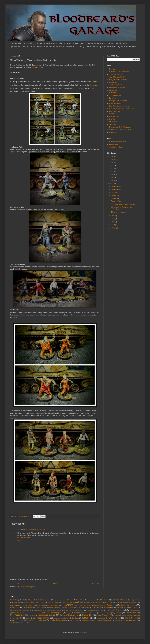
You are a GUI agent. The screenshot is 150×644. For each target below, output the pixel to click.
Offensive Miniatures (90, 613)
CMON (44, 602)
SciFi (20, 618)
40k (23, 600)
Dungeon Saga (114, 111)
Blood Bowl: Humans (118, 212)
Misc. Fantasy (114, 116)
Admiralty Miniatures (43, 600)
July (113, 216)
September (116, 195)
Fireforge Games (86, 605)
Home (55, 583)
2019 (112, 178)
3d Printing (14, 600)
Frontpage (113, 69)
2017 (112, 184)
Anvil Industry (69, 600)
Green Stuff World (69, 608)
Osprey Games (115, 613)
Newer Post (15, 583)
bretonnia (26, 602)
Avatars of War (91, 600)
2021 (112, 172)
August (114, 199)
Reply (19, 541)
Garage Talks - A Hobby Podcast (120, 130)
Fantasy (68, 605)
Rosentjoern (113, 144)
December (115, 186)
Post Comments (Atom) (28, 587)
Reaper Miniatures (103, 615)
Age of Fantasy (58, 600)
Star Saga (113, 124)
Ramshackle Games (46, 615)
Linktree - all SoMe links (117, 142)
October (115, 192)
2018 (112, 181)
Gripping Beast (82, 608)
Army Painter (80, 600)
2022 (112, 169)
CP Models (64, 602)
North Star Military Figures (52, 613)
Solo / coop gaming (41, 618)
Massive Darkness (135, 611)
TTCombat (19, 620)
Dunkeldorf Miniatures (52, 605)
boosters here (37, 67)
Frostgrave (113, 82)
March (114, 228)
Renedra (116, 615)
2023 (112, 166)
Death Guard (108, 602)
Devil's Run (119, 602)
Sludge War (113, 90)
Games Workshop (128, 605)
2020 (112, 175)
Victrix (71, 620)
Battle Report (104, 600)
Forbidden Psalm (99, 605)
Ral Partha (32, 615)
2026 (112, 157)
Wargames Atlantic (88, 620)
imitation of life (27, 611)
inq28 (46, 611)
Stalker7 (67, 618)
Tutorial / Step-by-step (37, 620)
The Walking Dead (116, 85)
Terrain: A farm (116, 201)
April (113, 225)
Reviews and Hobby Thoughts (120, 127)
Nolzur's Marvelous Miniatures (30, 613)
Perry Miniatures (132, 613)
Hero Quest (133, 608)
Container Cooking (116, 147)
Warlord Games (131, 620)
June (113, 219)
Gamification (114, 132)
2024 (112, 163)
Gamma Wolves (28, 608)
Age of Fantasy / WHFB (117, 77)
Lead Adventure (91, 611)
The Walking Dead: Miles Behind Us (124, 204)
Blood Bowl (113, 122)
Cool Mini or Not (54, 602)
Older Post (95, 583)
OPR (101, 613)
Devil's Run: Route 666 (117, 87)
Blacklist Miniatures (121, 600)
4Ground (31, 600)
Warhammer (119, 620)
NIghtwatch (16, 613)
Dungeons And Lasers (33, 605)
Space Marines (58, 618)
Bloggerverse (135, 600)
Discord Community (132, 602)
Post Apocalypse (17, 615)
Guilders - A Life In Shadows (119, 72)
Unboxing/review (58, 620)
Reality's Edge (87, 615)
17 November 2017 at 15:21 (36, 530)
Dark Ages (87, 602)
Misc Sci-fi (113, 119)
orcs (106, 613)
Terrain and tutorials (116, 74)
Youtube (13, 623)
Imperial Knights (38, 611)
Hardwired (122, 608)
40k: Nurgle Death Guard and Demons (123, 109)
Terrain (86, 618)
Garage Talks (40, 608)
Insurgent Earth (54, 611)
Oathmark (113, 93)
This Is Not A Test (115, 95)
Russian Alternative (127, 615)
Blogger (84, 632)
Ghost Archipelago (116, 103)
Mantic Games (116, 610)
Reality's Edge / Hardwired (118, 101)
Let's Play (100, 611)
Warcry (78, 620)
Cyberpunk (75, 602)
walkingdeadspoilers (24, 537)
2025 (112, 160)
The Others (100, 618)
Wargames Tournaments (104, 620)
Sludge (28, 618)
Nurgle (69, 613)
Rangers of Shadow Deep (118, 80)
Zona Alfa (113, 98)
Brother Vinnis (35, 602)
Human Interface (16, 611)
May (113, 222)
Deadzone (113, 114)
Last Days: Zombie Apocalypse (120, 106)
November (115, 189)
